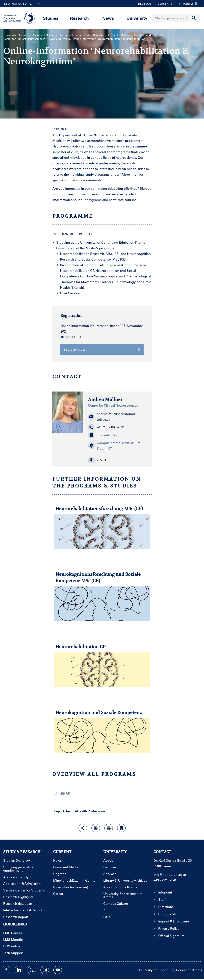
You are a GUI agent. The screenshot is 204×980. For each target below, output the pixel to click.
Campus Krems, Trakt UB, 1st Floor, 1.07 (114, 446)
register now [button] (102, 349)
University (137, 18)
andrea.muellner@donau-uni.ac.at (112, 417)
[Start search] (194, 18)
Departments (82, 35)
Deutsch (145, 4)
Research (79, 18)
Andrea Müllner (105, 399)
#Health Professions (90, 811)
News (108, 18)
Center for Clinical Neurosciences (24, 39)
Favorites (187, 4)
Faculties (25, 35)
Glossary (164, 4)
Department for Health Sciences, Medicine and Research (128, 35)
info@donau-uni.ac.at (170, 874)
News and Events (59, 39)
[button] (118, 460)
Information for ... (22, 4)
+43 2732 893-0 (165, 880)
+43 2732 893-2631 (106, 427)
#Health (69, 811)
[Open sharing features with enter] (83, 828)
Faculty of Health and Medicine (52, 35)
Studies (51, 18)
